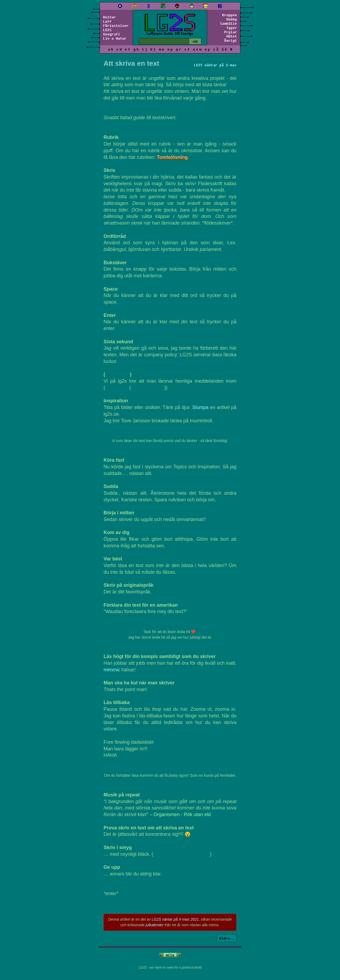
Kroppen (229, 15)
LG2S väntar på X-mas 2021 (175, 919)
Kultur (109, 17)
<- (161, 955)
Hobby (232, 19)
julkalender (155, 925)
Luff (107, 21)
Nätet (232, 36)
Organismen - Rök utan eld (182, 814)
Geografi (112, 34)
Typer (232, 28)
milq (170, 955)
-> (178, 955)
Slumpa (200, 407)
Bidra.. (227, 938)
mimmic (112, 670)
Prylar (231, 32)
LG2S (107, 30)
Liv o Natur (115, 38)
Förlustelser (116, 26)
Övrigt (231, 40)
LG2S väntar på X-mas (215, 65)
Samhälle (228, 23)
